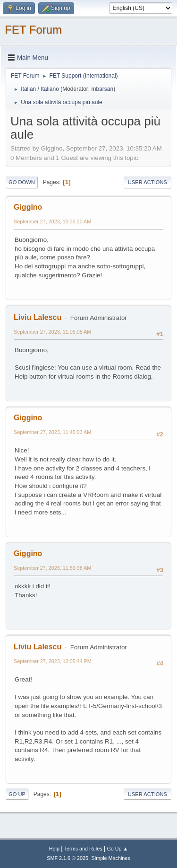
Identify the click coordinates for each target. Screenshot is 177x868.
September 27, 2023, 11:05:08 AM (52, 332)
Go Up (17, 794)
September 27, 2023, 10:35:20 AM (52, 221)
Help (54, 849)
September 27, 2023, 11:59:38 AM (52, 568)
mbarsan (102, 89)
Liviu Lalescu (38, 317)
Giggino (28, 207)
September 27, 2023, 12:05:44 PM (53, 661)
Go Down (22, 182)
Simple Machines (111, 858)
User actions (147, 182)
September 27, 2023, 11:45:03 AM (52, 432)
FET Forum (33, 30)
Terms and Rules (83, 849)
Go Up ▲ (117, 849)
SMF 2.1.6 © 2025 (67, 858)
